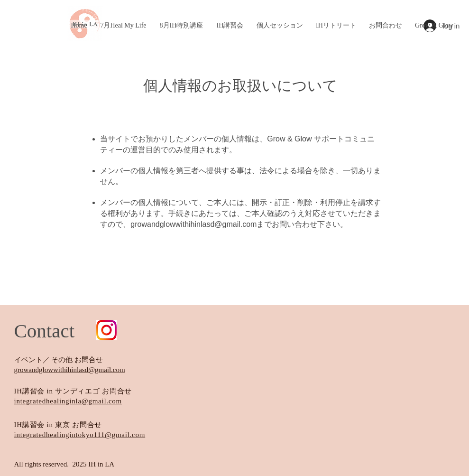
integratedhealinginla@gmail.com (68, 401)
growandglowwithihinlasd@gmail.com (193, 224)
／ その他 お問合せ (73, 360)
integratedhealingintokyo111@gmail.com (80, 435)
